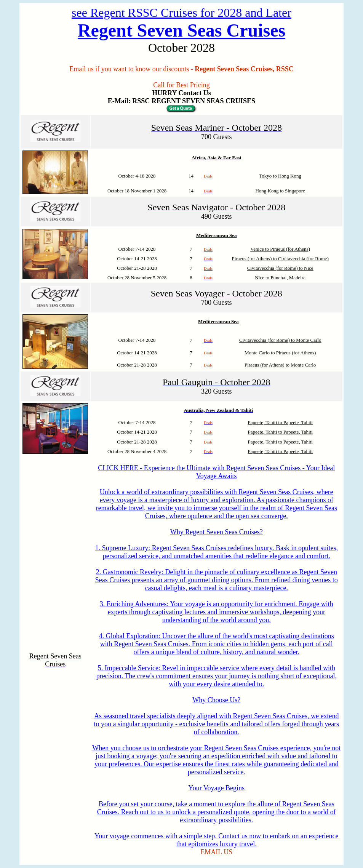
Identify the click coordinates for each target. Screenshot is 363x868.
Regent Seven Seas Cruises (181, 30)
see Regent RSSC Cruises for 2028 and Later (181, 13)
